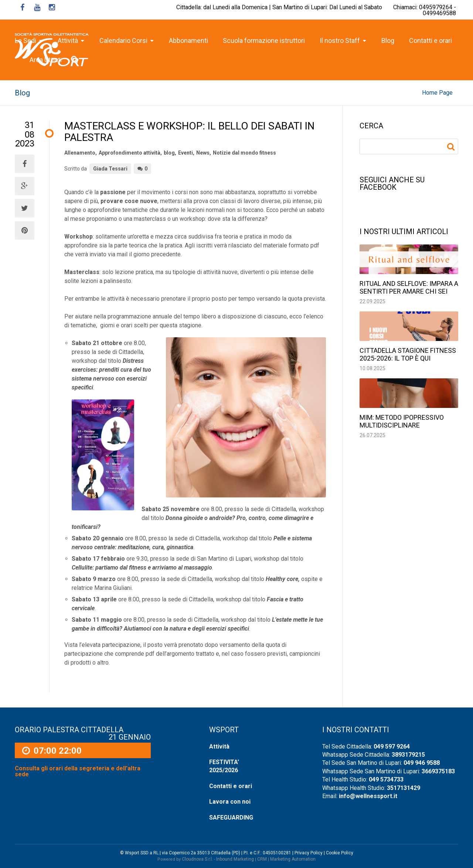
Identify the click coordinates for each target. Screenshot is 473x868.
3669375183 (438, 771)
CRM (262, 859)
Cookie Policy (340, 853)
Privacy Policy (309, 853)
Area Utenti (46, 60)
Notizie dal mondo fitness (244, 153)
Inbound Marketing (235, 859)
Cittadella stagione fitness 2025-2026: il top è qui (408, 354)
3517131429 (404, 788)
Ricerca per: (452, 147)
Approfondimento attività (130, 153)
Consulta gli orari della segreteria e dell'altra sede (78, 771)
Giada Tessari (110, 169)
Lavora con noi (230, 802)
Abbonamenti (188, 40)
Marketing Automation (293, 859)
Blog (388, 40)
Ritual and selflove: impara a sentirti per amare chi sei (409, 287)
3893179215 (408, 755)
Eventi (186, 153)
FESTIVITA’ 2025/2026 (224, 766)
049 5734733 (386, 779)
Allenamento (80, 153)
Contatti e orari (431, 40)
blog (169, 153)
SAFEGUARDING (231, 818)
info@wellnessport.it (368, 796)
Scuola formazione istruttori (264, 40)
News (203, 153)
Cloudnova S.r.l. (197, 859)
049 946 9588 (422, 763)
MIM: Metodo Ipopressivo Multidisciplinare (402, 421)
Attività (219, 747)
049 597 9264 (392, 747)
